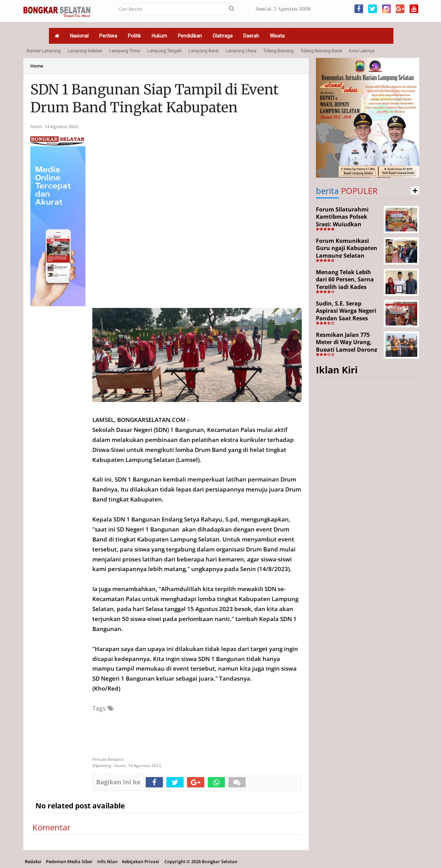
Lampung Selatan (85, 51)
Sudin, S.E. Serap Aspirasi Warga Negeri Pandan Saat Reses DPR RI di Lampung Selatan (346, 318)
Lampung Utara (241, 51)
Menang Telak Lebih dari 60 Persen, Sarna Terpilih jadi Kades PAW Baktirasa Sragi (345, 283)
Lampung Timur (125, 51)
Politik (134, 36)
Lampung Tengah (164, 51)
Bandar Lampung (44, 51)
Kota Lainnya (362, 51)
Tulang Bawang (278, 51)
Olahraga (223, 36)
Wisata (277, 36)
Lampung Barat (204, 51)
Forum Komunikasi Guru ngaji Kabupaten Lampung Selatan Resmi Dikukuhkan (347, 252)
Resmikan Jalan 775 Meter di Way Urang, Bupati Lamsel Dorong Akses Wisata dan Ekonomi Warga (347, 350)
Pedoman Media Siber (69, 861)
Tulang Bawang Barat (321, 51)
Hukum (159, 36)
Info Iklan (107, 861)
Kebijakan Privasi (141, 861)
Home (37, 66)
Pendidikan (190, 36)
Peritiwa (108, 36)
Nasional (79, 36)
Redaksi (33, 861)
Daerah (251, 36)
